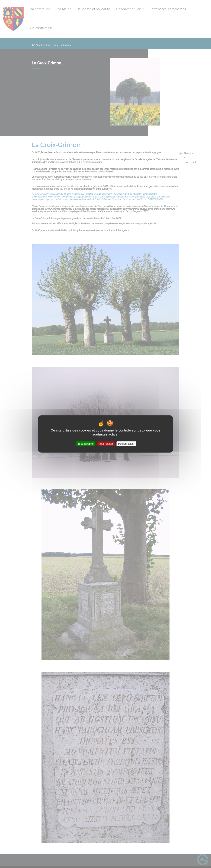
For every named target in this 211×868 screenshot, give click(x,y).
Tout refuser (106, 444)
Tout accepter (86, 444)
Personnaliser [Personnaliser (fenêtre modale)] (126, 444)
